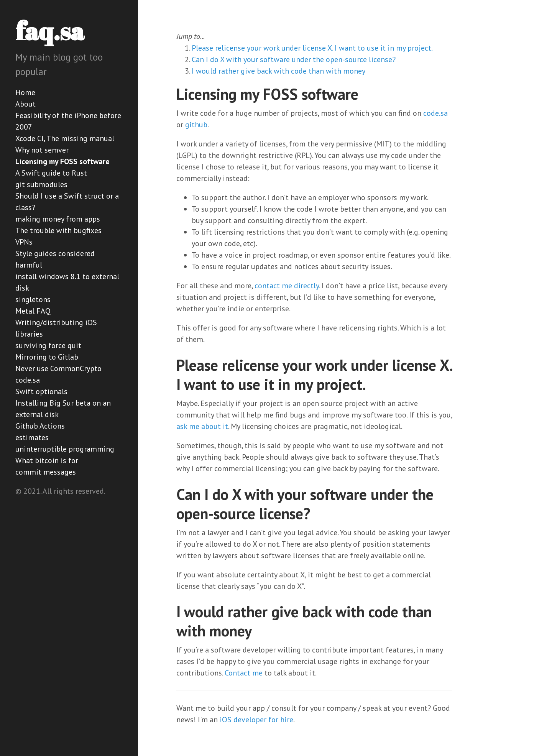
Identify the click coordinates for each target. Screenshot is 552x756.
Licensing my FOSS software (62, 161)
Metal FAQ (33, 311)
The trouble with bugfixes (58, 230)
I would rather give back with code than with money (278, 71)
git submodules (41, 184)
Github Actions (40, 426)
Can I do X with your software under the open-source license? (294, 59)
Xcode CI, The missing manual (65, 138)
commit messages (46, 472)
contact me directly (287, 286)
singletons (33, 299)
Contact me (244, 673)
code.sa (28, 380)
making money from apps (58, 219)
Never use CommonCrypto (58, 368)
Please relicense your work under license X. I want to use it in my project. (312, 48)
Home (25, 92)
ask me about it (202, 426)
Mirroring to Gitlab (47, 357)
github (196, 125)
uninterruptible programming (65, 449)
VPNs (24, 242)
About (25, 104)
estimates (32, 437)
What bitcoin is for (47, 460)
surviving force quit (48, 345)
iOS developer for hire (256, 720)
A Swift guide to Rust (51, 173)
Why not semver (42, 150)
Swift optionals (41, 391)
